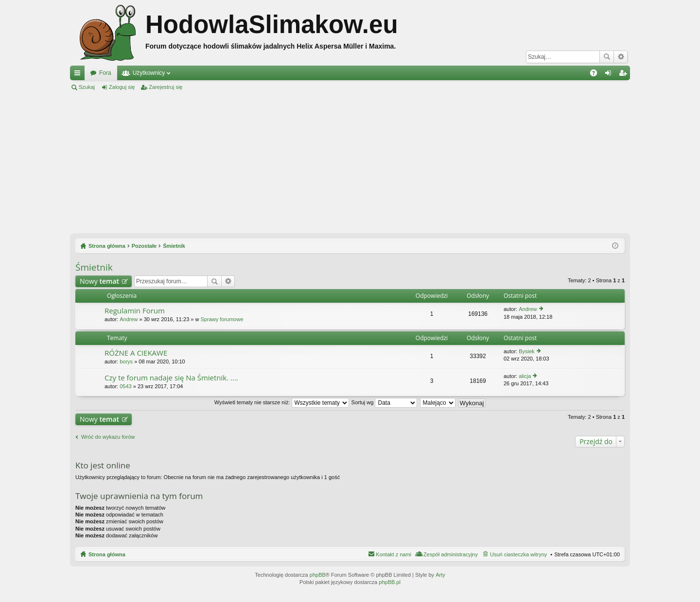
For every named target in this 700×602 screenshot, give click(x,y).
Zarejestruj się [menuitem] (625, 75)
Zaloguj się (122, 87)
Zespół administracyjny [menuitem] (451, 554)
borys (126, 361)
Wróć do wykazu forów (108, 437)
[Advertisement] (350, 162)
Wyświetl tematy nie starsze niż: (282, 402)
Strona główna (107, 554)
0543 (125, 386)
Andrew (129, 319)
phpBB (318, 575)
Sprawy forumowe (222, 319)
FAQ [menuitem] (597, 75)
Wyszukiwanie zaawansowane (621, 57)
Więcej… (79, 75)
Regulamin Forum (135, 311)
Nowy (99, 281)
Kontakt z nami (394, 554)
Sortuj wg (385, 402)
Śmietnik (94, 267)
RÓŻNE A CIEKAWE (136, 353)
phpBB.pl (390, 582)
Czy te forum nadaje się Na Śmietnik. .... (171, 378)
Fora (105, 73)
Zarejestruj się (166, 87)
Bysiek (526, 351)
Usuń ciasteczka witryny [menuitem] (518, 554)
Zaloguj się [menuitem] (610, 75)
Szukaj (607, 57)
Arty (440, 575)
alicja (525, 376)
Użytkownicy (149, 73)
